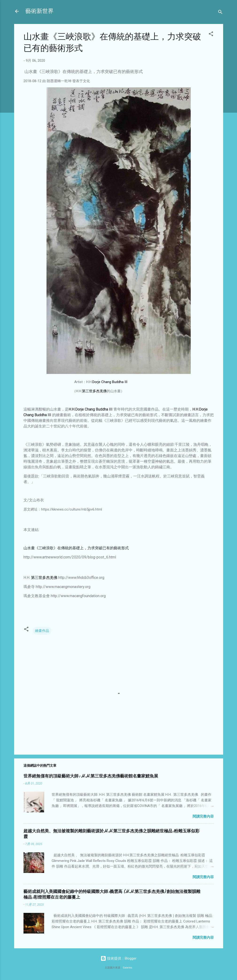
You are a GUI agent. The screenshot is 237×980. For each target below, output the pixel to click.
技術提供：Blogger (118, 958)
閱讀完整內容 (203, 816)
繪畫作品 (42, 631)
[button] (211, 35)
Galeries (128, 968)
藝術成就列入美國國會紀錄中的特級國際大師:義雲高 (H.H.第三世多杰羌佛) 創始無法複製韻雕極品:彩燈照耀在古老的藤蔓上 (112, 894)
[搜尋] (220, 13)
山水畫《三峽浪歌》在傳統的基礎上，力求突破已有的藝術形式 (76, 548)
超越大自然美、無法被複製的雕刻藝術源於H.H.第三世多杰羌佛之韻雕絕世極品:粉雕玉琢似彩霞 (111, 834)
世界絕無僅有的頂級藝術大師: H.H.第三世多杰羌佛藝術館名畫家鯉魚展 (91, 776)
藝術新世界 (39, 11)
